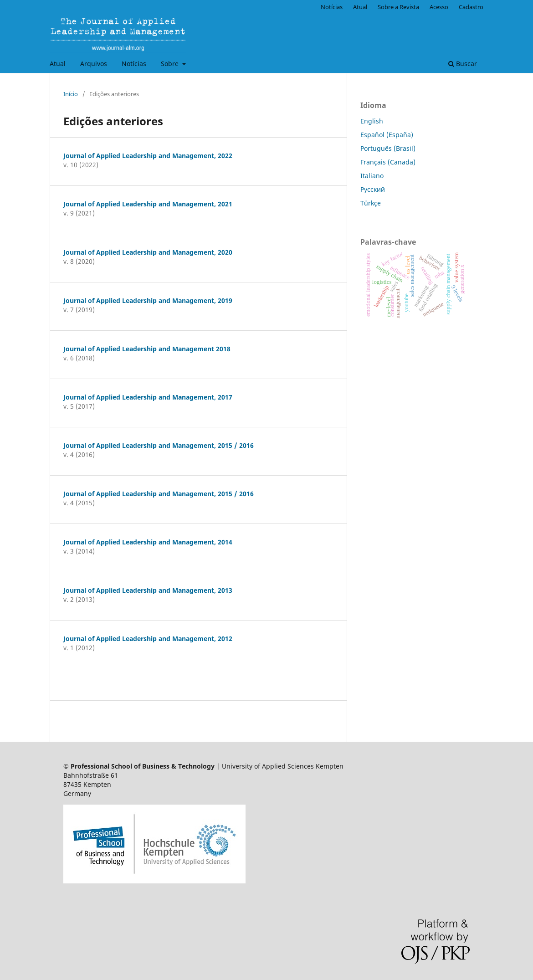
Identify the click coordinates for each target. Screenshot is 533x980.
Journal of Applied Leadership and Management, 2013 (148, 590)
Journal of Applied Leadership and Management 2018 (147, 349)
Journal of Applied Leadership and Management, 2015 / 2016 (159, 445)
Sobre (171, 64)
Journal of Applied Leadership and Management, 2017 (148, 397)
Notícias (134, 64)
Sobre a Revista (398, 7)
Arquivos (94, 64)
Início (71, 94)
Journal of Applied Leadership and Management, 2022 (148, 156)
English (372, 121)
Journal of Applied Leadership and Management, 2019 (148, 300)
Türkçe (371, 203)
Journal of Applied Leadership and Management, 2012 (148, 639)
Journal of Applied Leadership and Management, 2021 (148, 204)
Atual (58, 64)
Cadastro (471, 7)
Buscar (463, 64)
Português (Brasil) (388, 148)
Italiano (372, 176)
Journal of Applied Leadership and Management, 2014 (148, 542)
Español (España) (387, 135)
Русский (373, 189)
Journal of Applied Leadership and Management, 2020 (148, 252)
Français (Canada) (388, 162)
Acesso (439, 7)
